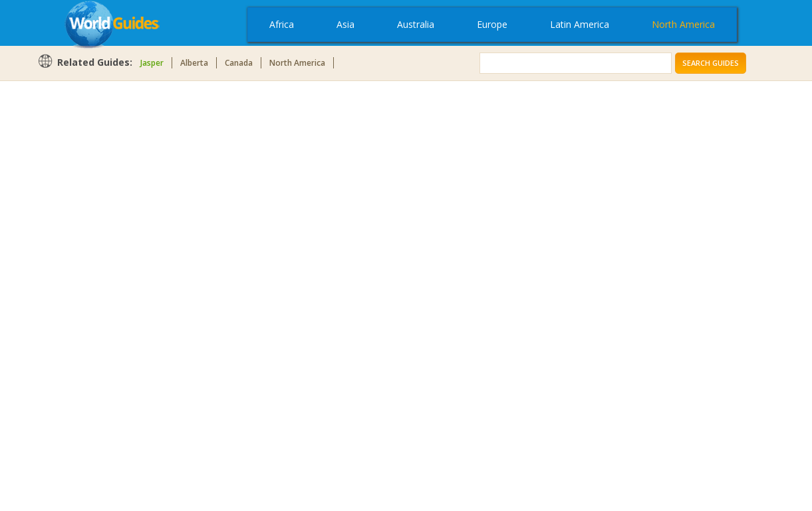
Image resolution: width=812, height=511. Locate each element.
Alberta (194, 63)
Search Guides (711, 63)
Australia (416, 24)
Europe (492, 24)
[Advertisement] (90, 294)
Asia (345, 24)
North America (683, 24)
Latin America (580, 24)
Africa (282, 24)
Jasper (152, 63)
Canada (239, 63)
